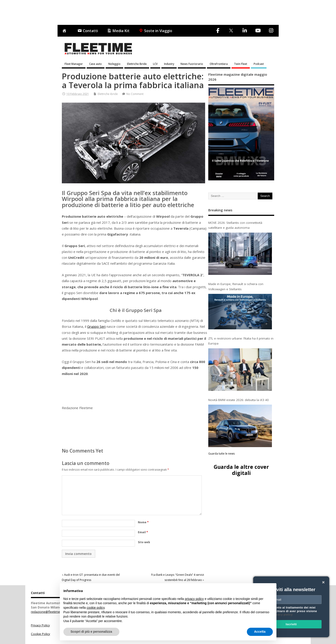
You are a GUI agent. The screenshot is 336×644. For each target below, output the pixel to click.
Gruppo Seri (96, 326)
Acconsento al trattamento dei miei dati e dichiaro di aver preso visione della (290, 611)
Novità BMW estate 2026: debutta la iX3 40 (239, 400)
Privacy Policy (40, 625)
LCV (155, 64)
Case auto (95, 64)
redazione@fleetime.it (47, 612)
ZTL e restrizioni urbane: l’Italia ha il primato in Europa (241, 341)
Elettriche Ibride (137, 64)
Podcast (259, 64)
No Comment (135, 94)
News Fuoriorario (192, 64)
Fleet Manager (74, 64)
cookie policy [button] (96, 608)
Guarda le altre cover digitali (241, 470)
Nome (143, 522)
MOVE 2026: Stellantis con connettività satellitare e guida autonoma (235, 225)
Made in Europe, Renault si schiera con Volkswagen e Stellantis (236, 286)
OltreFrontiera (219, 64)
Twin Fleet (241, 64)
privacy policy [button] (194, 599)
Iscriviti (291, 624)
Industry (169, 64)
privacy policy (282, 615)
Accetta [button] (260, 632)
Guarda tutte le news (221, 454)
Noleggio (114, 64)
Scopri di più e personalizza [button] (91, 632)
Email (143, 532)
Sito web (144, 542)
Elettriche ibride (108, 94)
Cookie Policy (41, 634)
